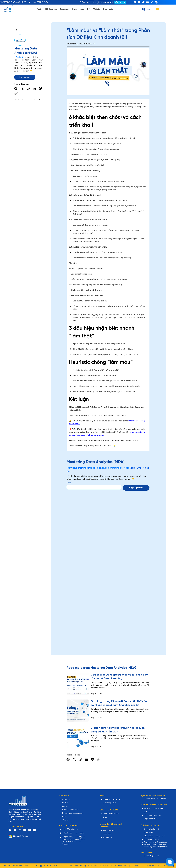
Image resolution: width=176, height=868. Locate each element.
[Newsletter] (88, 2)
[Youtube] (139, 2)
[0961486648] (105, 2)
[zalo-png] (156, 2)
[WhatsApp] (28, 88)
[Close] (17, 30)
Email (69, 483)
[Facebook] (135, 2)
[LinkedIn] (148, 2)
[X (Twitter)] (22, 88)
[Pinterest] (40, 88)
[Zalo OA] (120, 2)
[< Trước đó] (20, 100)
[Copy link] (16, 93)
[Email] (93, 487)
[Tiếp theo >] (38, 100)
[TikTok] (143, 2)
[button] (40, 9)
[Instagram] (152, 2)
